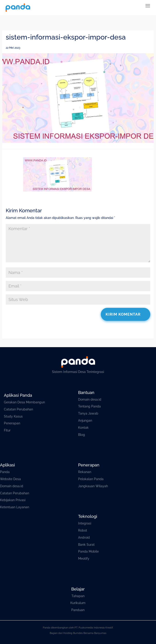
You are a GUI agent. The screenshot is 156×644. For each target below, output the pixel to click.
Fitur (7, 430)
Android (84, 538)
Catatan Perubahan (18, 409)
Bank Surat (86, 545)
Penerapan (12, 423)
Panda (5, 472)
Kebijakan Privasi (13, 500)
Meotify (84, 559)
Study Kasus (13, 416)
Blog (82, 435)
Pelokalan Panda (91, 479)
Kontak (83, 428)
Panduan (78, 610)
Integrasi (85, 523)
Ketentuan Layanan (15, 507)
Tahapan (78, 596)
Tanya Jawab (88, 413)
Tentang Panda (89, 406)
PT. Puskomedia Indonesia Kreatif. (94, 628)
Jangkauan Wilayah (93, 486)
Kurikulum (78, 603)
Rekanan (85, 472)
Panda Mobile (88, 551)
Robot (83, 530)
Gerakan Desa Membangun (24, 402)
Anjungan (85, 420)
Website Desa (10, 479)
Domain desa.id (90, 399)
